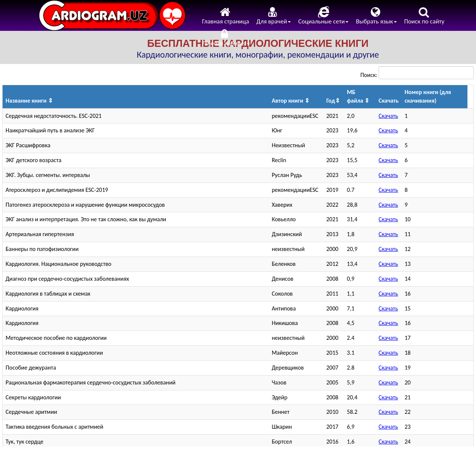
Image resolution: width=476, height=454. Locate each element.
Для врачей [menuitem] (274, 16)
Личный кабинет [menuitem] (226, 38)
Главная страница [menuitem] (225, 16)
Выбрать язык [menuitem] (376, 16)
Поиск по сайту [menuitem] (424, 16)
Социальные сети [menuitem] (323, 16)
